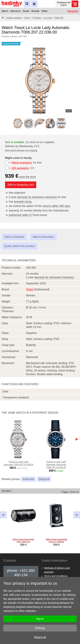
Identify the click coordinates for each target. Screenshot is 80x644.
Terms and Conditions (56, 576)
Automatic (28, 479)
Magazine (73, 11)
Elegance (44, 479)
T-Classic (37, 18)
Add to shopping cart (21, 185)
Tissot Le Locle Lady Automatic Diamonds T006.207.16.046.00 (56, 464)
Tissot (27, 18)
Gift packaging (20, 168)
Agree (40, 619)
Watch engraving (22, 163)
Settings (40, 628)
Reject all (40, 637)
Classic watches (14, 18)
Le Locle (48, 18)
